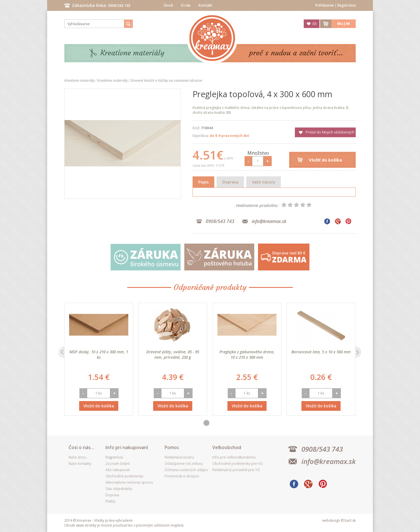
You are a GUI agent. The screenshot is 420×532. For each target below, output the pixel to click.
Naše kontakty (80, 464)
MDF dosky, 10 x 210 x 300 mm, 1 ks (99, 354)
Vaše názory (264, 182)
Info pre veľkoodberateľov (234, 457)
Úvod (168, 5)
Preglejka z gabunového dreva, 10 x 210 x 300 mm (247, 354)
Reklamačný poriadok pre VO (236, 470)
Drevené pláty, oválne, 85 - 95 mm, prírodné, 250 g (173, 354)
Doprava (230, 182)
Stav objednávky (119, 489)
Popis (203, 182)
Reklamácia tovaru (179, 457)
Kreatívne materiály (132, 53)
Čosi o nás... (81, 447)
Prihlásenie (325, 5)
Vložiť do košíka (325, 160)
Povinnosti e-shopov (182, 476)
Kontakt (205, 5)
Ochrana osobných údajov (186, 470)
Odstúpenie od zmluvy (184, 464)
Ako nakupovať (118, 470)
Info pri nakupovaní (127, 447)
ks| (344, 24)
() (314, 24)
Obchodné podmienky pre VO (238, 464)
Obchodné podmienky (124, 476)
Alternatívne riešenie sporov (129, 482)
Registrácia (347, 5)
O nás (186, 5)
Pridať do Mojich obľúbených (330, 132)
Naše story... (79, 457)
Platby (110, 501)
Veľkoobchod (227, 447)
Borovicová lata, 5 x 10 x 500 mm (321, 352)
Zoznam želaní (118, 464)
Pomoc (172, 447)
